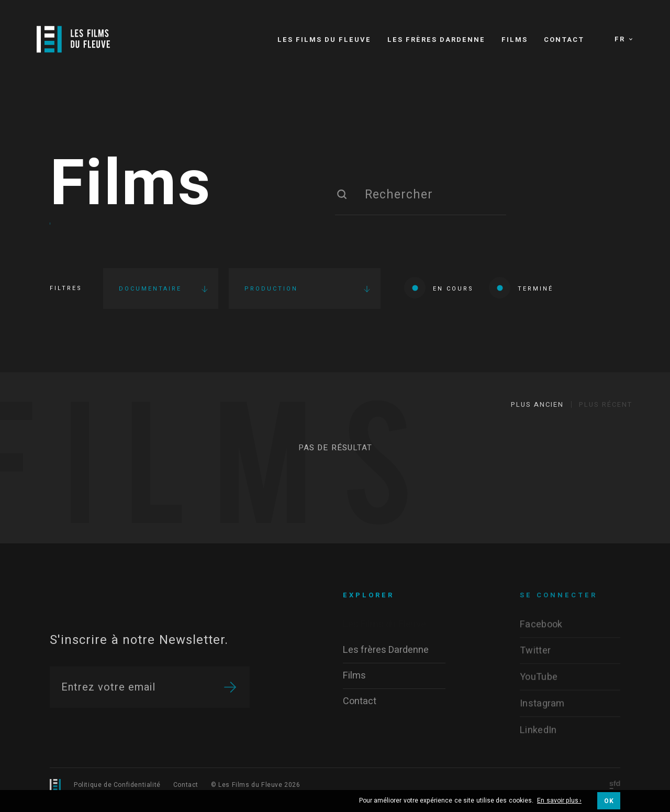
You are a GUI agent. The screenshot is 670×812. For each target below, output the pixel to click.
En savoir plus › (559, 801)
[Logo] (73, 39)
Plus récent (606, 404)
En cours (439, 288)
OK (609, 801)
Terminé (521, 288)
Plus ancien (537, 404)
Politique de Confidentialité (117, 785)
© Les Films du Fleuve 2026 (256, 785)
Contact (186, 785)
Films (131, 185)
